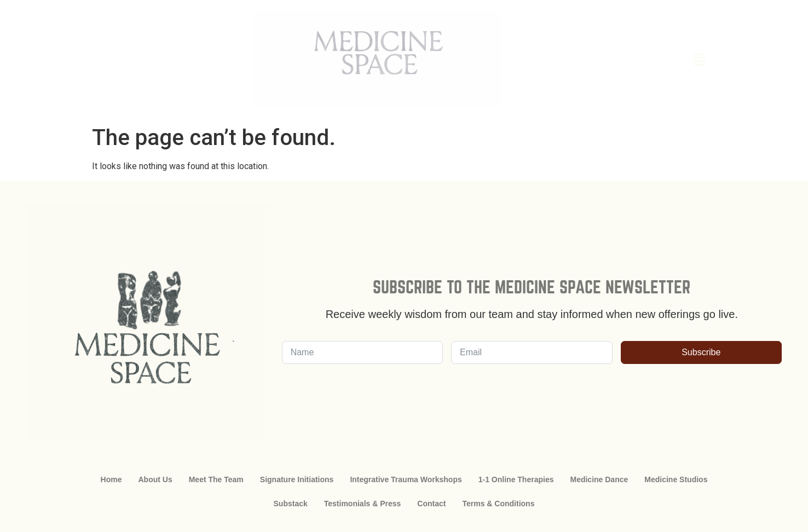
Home (111, 479)
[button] (638, 60)
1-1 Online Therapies (516, 479)
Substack (291, 504)
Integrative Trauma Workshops (406, 479)
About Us (155, 479)
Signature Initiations (297, 479)
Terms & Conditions (498, 504)
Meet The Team (216, 479)
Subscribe (701, 352)
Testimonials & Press (363, 504)
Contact (431, 504)
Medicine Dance (599, 479)
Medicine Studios (676, 479)
